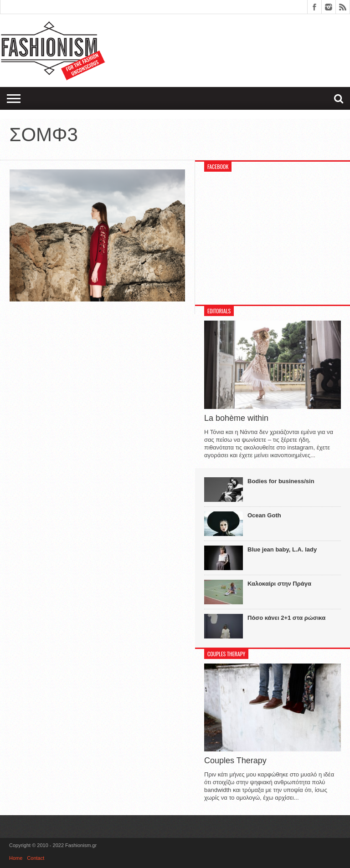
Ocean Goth (264, 515)
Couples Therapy (235, 761)
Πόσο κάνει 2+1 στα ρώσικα (286, 618)
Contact (36, 858)
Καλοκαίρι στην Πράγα (279, 584)
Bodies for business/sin (281, 481)
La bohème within (236, 418)
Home (16, 858)
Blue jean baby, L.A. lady (282, 549)
